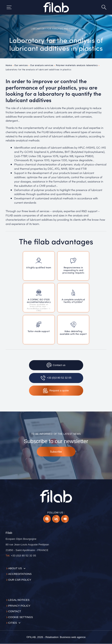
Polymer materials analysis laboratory (77, 65)
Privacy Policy (19, 606)
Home (9, 65)
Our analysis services (42, 65)
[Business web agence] (73, 637)
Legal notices (19, 600)
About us (15, 568)
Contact (15, 611)
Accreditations (20, 574)
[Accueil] (56, 7)
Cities (13, 623)
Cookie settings (21, 617)
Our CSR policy (20, 580)
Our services (21, 65)
